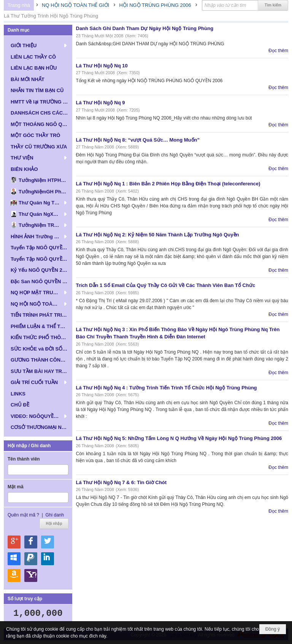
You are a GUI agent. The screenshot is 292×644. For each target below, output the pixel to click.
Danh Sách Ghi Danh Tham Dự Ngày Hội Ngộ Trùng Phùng (145, 28)
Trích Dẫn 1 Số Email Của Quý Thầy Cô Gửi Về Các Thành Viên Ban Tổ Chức (166, 285)
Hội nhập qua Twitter (48, 542)
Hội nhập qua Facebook (31, 542)
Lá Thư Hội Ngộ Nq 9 (101, 103)
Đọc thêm (278, 51)
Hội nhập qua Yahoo (31, 575)
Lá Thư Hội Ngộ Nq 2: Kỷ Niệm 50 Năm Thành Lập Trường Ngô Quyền (158, 235)
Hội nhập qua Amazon (14, 575)
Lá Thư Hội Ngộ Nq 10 (102, 66)
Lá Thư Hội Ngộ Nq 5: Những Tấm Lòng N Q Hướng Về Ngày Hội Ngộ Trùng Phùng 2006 (179, 438)
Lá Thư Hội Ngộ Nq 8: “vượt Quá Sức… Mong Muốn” (138, 140)
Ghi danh (55, 515)
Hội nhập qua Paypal (31, 559)
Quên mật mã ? (23, 515)
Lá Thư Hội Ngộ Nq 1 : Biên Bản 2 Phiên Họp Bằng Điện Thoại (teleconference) (168, 184)
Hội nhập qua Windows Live (14, 559)
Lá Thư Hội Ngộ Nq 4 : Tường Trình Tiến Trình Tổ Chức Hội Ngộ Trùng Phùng (167, 388)
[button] (38, 45)
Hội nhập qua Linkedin (48, 559)
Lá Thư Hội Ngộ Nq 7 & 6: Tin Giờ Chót (121, 482)
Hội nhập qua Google (14, 542)
